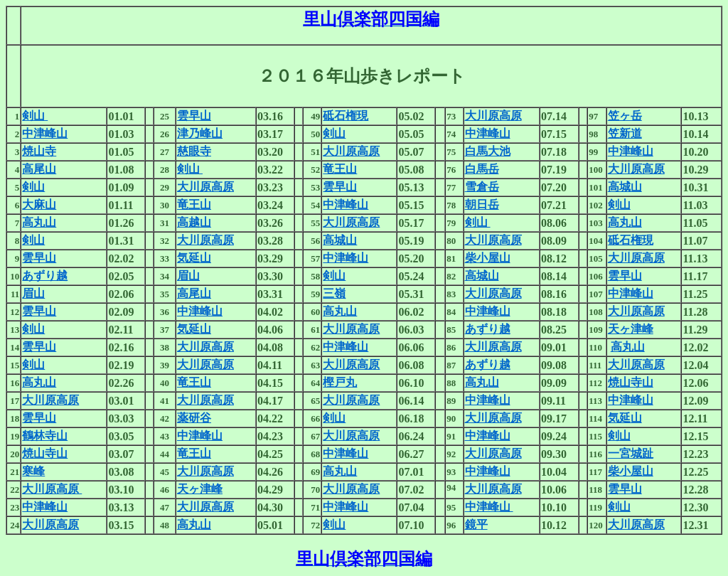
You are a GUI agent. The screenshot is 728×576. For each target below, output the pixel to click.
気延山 (194, 258)
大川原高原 (493, 116)
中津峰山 (45, 133)
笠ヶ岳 (625, 116)
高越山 (194, 222)
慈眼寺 (194, 151)
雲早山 (194, 116)
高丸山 (39, 222)
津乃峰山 (200, 133)
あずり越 (45, 276)
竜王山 (340, 169)
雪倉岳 (482, 187)
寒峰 (33, 471)
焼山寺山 (631, 382)
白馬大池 (488, 151)
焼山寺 (39, 151)
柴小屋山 (488, 258)
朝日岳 (482, 204)
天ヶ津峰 (631, 329)
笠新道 (625, 133)
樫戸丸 (340, 382)
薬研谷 (194, 418)
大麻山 (39, 204)
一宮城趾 (631, 453)
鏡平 (476, 524)
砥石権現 (346, 116)
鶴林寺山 (45, 436)
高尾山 (39, 169)
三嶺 (334, 293)
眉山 (188, 276)
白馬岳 (482, 169)
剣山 (35, 116)
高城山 (625, 187)
